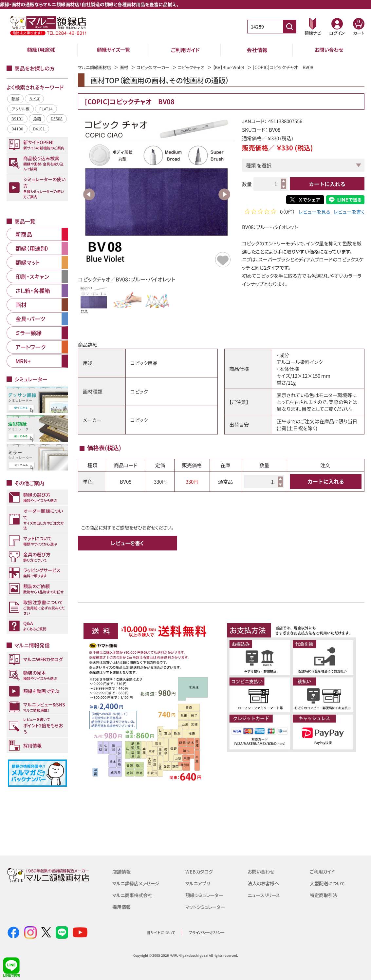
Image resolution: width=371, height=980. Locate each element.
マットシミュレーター (207, 907)
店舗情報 (122, 871)
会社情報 (257, 50)
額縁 (15, 98)
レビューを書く (349, 212)
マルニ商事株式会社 (134, 895)
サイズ (34, 98)
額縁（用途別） (42, 50)
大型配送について (329, 883)
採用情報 (122, 907)
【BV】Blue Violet (238, 67)
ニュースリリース (265, 895)
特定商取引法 (325, 895)
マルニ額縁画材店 (96, 67)
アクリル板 (20, 109)
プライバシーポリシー (207, 932)
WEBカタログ (200, 871)
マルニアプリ (199, 883)
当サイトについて (161, 932)
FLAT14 (46, 109)
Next (224, 194)
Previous (89, 194)
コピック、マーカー (158, 67)
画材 (127, 67)
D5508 (57, 118)
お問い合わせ (329, 50)
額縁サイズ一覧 (114, 50)
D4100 (17, 129)
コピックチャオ (198, 67)
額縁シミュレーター (206, 895)
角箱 (37, 118)
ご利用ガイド (185, 50)
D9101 (17, 118)
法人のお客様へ (264, 883)
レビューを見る (315, 212)
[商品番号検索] (289, 27)
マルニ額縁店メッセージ (138, 883)
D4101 (39, 129)
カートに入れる (327, 184)
